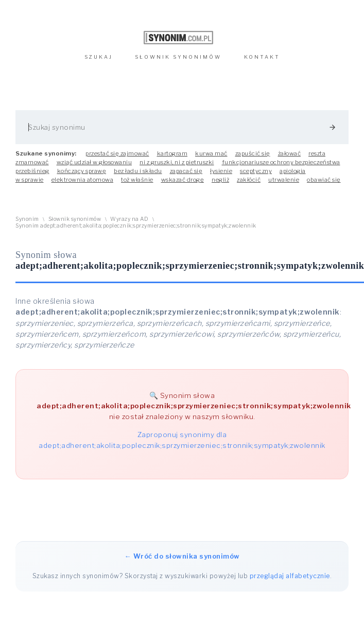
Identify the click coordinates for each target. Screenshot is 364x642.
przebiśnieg (32, 171)
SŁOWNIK (178, 57)
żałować (290, 153)
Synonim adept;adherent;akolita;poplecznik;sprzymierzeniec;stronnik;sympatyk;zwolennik (136, 226)
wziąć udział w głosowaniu (94, 162)
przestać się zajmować (117, 153)
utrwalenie (284, 180)
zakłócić (249, 180)
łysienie (221, 171)
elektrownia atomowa (83, 180)
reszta (317, 153)
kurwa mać (211, 153)
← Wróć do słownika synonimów (182, 556)
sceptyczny (256, 171)
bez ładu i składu (138, 171)
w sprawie (30, 180)
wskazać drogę (183, 180)
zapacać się (186, 171)
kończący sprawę (82, 171)
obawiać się (324, 180)
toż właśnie (137, 180)
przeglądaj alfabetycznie (290, 576)
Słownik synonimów (75, 219)
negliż (220, 180)
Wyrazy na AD (129, 219)
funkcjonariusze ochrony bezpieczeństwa (281, 162)
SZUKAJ (99, 57)
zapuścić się (253, 153)
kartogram (172, 153)
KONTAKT (262, 57)
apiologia (293, 171)
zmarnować (32, 162)
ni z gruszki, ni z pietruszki (177, 162)
